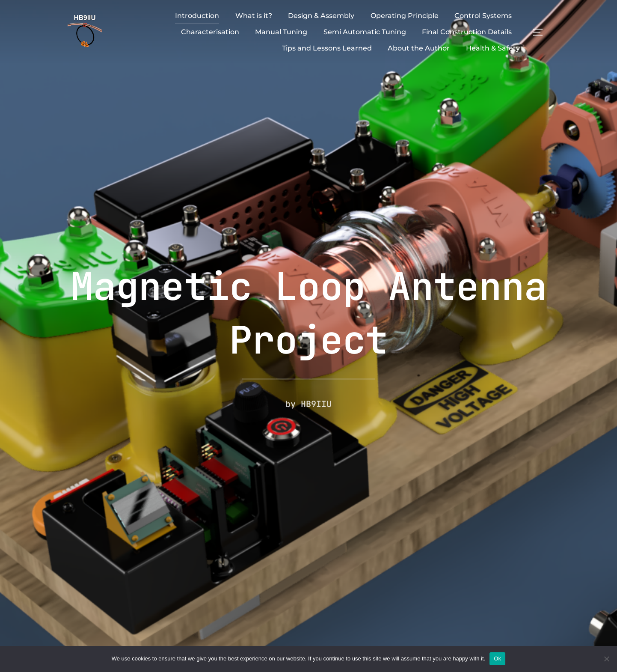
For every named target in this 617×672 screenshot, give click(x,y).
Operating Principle (405, 16)
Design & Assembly (321, 16)
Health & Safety (493, 48)
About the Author (419, 48)
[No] (606, 659)
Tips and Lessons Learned (327, 48)
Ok (497, 659)
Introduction (197, 16)
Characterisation (210, 32)
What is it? (254, 16)
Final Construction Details (467, 32)
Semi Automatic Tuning (365, 32)
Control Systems (483, 16)
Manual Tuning (281, 32)
